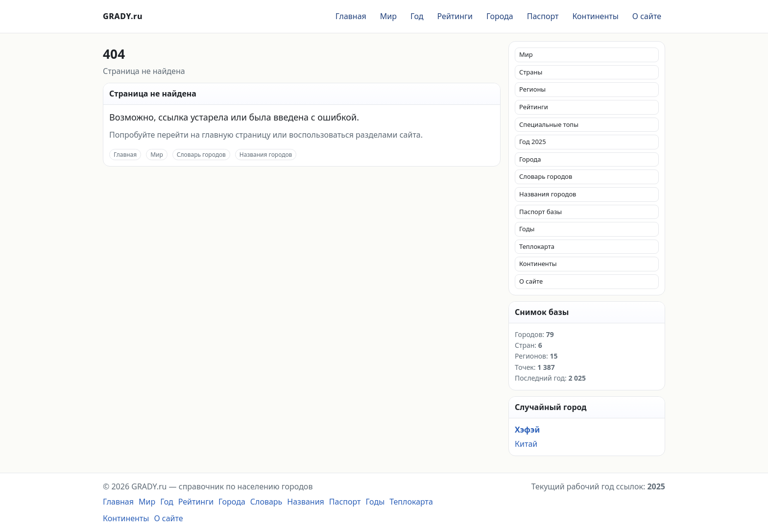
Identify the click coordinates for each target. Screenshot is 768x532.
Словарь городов (201, 155)
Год (417, 16)
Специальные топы (549, 124)
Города (500, 16)
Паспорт (543, 16)
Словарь (266, 502)
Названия (306, 502)
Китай (526, 444)
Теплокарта (537, 246)
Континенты (595, 16)
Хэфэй (527, 430)
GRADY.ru (123, 16)
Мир (388, 16)
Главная (351, 16)
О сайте (647, 16)
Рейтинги (455, 16)
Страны (531, 72)
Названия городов (266, 155)
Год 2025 (533, 142)
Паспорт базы (540, 212)
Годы (527, 229)
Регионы (532, 89)
